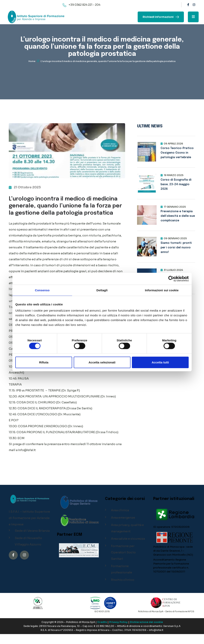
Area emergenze (123, 527)
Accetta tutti (160, 362)
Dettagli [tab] (102, 290)
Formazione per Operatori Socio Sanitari (123, 562)
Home (32, 63)
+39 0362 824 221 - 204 (84, 5)
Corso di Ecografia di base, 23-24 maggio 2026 (176, 184)
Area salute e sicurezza (128, 549)
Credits (102, 632)
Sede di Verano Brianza (32, 541)
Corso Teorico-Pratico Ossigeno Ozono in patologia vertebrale (177, 153)
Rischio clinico (123, 590)
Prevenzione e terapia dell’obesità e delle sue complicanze (178, 216)
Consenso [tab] (42, 290)
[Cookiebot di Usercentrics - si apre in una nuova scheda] (171, 279)
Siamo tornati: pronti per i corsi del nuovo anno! (176, 248)
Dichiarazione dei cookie (146, 632)
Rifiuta (44, 362)
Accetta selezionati (102, 362)
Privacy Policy (118, 632)
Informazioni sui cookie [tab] (162, 290)
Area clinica (120, 520)
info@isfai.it (28, 460)
